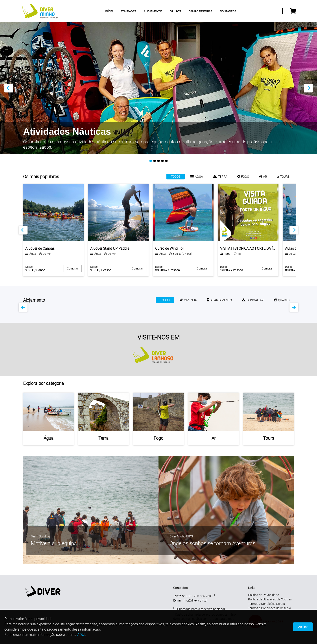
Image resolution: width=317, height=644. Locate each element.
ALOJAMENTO (153, 11)
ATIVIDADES (128, 11)
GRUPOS (175, 11)
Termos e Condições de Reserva (270, 608)
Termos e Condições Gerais (266, 604)
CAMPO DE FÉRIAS (200, 11)
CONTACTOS (228, 11)
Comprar (72, 268)
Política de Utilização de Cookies (270, 599)
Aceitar (303, 627)
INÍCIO (109, 11)
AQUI (81, 635)
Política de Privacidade (264, 595)
